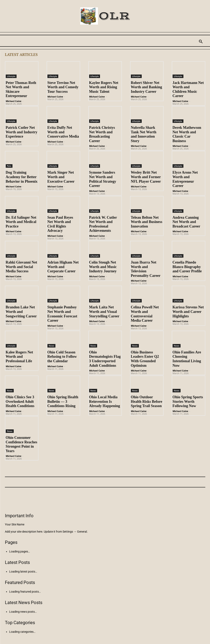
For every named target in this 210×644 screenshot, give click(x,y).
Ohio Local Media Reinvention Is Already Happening (105, 401)
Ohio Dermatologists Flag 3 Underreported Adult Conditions (105, 359)
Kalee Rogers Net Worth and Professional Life (19, 357)
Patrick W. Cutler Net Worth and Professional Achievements (103, 224)
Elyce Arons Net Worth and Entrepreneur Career (185, 179)
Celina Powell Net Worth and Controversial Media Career (145, 314)
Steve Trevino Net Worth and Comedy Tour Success (63, 87)
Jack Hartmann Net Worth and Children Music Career (188, 89)
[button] (201, 42)
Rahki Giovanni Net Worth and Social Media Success (21, 267)
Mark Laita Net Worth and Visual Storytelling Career (104, 312)
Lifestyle (11, 76)
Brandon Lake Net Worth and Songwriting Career (21, 312)
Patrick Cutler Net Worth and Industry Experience (22, 132)
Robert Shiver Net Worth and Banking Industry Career (147, 87)
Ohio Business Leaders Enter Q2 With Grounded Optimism (145, 359)
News (51, 346)
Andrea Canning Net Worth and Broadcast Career (186, 222)
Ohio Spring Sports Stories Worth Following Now (188, 401)
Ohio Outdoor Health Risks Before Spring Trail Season (147, 401)
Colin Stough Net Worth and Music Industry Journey (103, 267)
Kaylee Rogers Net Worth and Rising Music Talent (104, 87)
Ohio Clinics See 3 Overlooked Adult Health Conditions (20, 401)
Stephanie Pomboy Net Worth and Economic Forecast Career (62, 314)
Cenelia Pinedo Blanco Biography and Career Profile (187, 267)
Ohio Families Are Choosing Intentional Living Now (187, 359)
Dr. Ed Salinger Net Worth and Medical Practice (21, 222)
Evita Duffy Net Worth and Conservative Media (63, 132)
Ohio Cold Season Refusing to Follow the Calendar (62, 357)
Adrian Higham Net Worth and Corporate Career (63, 267)
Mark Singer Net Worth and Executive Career (61, 177)
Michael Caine (14, 101)
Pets (9, 166)
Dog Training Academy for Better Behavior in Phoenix (22, 177)
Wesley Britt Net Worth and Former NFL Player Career (146, 177)
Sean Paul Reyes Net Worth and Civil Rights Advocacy (60, 224)
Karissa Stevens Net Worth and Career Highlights (188, 312)
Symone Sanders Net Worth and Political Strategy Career (103, 179)
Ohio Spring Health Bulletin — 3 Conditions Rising (63, 401)
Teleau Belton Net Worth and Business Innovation (147, 222)
